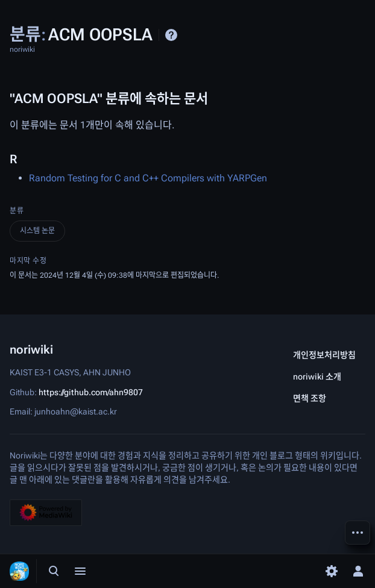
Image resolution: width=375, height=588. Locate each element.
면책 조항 (310, 398)
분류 (17, 211)
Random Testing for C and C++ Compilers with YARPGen (148, 178)
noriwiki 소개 (317, 377)
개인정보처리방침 (324, 355)
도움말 (171, 35)
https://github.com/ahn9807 (91, 392)
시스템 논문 (37, 231)
